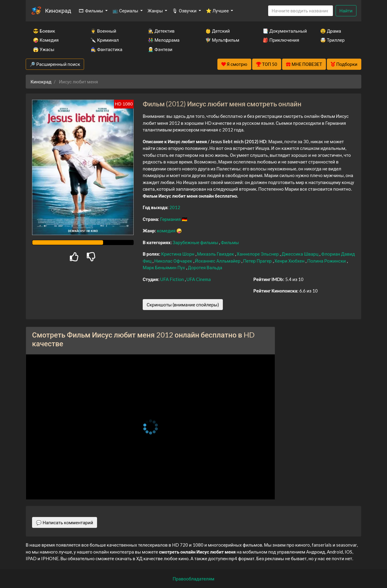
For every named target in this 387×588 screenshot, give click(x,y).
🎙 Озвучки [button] (185, 11)
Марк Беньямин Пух (164, 267)
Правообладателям (193, 579)
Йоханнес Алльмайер (218, 261)
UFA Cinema (199, 279)
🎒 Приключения (281, 40)
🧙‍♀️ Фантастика (106, 49)
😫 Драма (331, 31)
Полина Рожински (327, 261)
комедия (167, 231)
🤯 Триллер (332, 40)
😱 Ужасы (44, 49)
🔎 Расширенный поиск (55, 64)
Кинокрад (58, 10)
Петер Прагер (258, 261)
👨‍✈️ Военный (103, 31)
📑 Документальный (283, 31)
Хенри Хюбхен (290, 261)
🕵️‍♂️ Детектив (161, 31)
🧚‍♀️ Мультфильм (222, 40)
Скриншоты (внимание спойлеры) (183, 305)
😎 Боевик (44, 31)
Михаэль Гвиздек (216, 254)
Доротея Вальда (205, 267)
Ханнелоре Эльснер (258, 254)
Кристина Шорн (178, 254)
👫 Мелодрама (164, 40)
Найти (346, 11)
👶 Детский (218, 31)
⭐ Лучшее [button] (218, 11)
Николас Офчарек (174, 261)
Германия (171, 219)
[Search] (301, 11)
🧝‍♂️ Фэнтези (160, 49)
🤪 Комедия (46, 40)
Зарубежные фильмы (196, 242)
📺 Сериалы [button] (126, 11)
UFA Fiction (172, 279)
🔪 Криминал (105, 40)
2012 (175, 207)
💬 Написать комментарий (65, 522)
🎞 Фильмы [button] (91, 11)
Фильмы (230, 242)
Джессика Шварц (300, 254)
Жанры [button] (156, 11)
